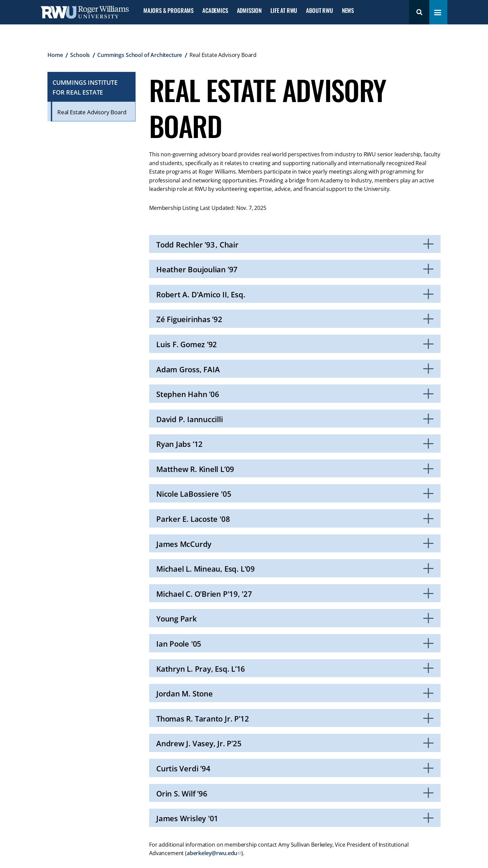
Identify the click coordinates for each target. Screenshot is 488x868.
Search (419, 12)
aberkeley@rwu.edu (212, 853)
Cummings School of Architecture (140, 55)
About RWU (319, 11)
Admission (249, 11)
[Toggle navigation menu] (438, 13)
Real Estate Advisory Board (92, 112)
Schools (80, 55)
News (348, 11)
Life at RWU (284, 11)
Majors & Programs (168, 11)
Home (55, 55)
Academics (215, 11)
